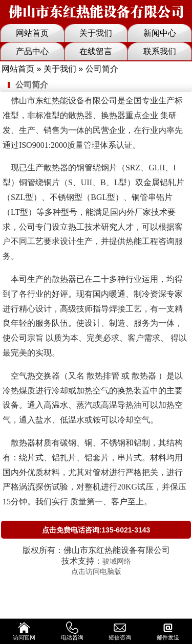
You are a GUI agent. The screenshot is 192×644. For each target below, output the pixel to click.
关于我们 (96, 33)
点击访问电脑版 (96, 571)
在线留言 (96, 51)
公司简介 (32, 85)
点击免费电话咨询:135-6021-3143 (96, 530)
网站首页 (32, 33)
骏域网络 (117, 561)
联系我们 (160, 51)
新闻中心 (160, 33)
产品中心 (32, 51)
